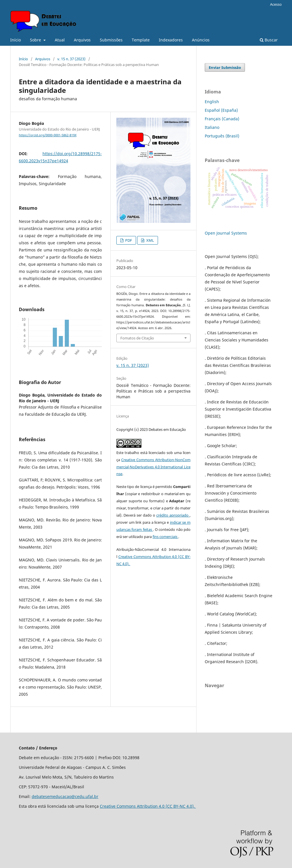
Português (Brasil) (222, 136)
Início (16, 40)
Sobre (36, 40)
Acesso (276, 4)
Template (141, 40)
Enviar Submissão (225, 67)
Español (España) (221, 110)
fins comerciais (165, 537)
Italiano (212, 127)
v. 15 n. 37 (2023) (71, 59)
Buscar (269, 40)
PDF (128, 240)
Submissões (111, 40)
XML (150, 240)
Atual (60, 40)
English (212, 102)
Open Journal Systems (226, 233)
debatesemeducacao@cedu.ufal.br (65, 796)
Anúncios (201, 40)
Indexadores (171, 40)
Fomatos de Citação (137, 338)
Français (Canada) (222, 119)
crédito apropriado (173, 515)
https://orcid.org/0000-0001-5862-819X (48, 135)
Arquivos (82, 40)
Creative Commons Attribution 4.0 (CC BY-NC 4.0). (148, 806)
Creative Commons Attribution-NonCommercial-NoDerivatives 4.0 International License (153, 467)
